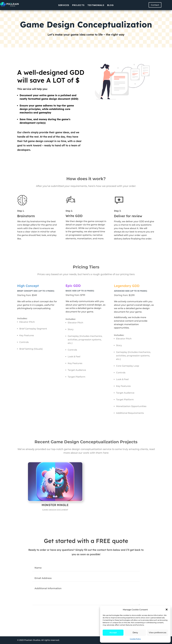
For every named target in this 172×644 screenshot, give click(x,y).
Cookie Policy (135, 639)
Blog (110, 5)
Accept (113, 632)
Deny (135, 632)
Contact (155, 5)
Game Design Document (55, 510)
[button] (167, 610)
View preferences (158, 632)
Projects (78, 5)
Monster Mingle (55, 505)
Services (64, 5)
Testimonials (96, 5)
